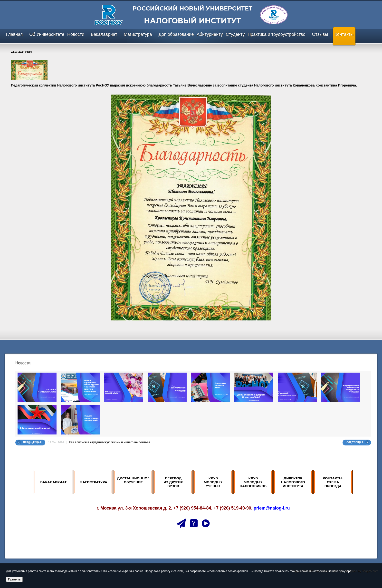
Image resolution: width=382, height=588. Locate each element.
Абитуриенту (210, 34)
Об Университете (47, 34)
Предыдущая (32, 442)
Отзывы (320, 34)
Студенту (235, 34)
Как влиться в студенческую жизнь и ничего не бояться (110, 442)
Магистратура (138, 34)
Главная (14, 34)
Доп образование (176, 34)
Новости (76, 34)
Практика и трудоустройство (276, 34)
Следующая (355, 442)
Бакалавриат (104, 34)
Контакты (344, 34)
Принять (14, 579)
